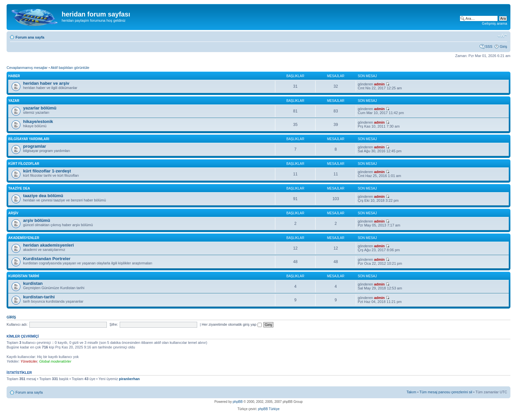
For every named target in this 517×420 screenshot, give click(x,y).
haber (14, 76)
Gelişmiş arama (495, 23)
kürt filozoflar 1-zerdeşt (47, 171)
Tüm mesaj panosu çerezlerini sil (446, 392)
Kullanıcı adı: (17, 324)
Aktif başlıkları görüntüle (70, 68)
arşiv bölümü (37, 220)
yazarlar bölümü (40, 108)
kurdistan (33, 283)
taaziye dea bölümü (43, 196)
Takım (411, 392)
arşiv (13, 213)
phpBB (238, 402)
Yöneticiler (29, 361)
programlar (35, 146)
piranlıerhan (129, 379)
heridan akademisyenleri (48, 245)
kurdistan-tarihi (39, 297)
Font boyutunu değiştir (502, 36)
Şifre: (114, 324)
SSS (489, 46)
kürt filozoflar (24, 164)
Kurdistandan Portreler (47, 259)
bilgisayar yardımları (29, 139)
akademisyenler (24, 238)
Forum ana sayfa (30, 37)
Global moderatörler (55, 361)
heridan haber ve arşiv (46, 83)
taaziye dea (19, 188)
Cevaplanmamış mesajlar (27, 68)
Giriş (503, 46)
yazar (14, 101)
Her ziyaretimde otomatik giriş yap (232, 324)
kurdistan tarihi (24, 276)
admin (379, 84)
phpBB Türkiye (269, 409)
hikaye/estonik (38, 121)
